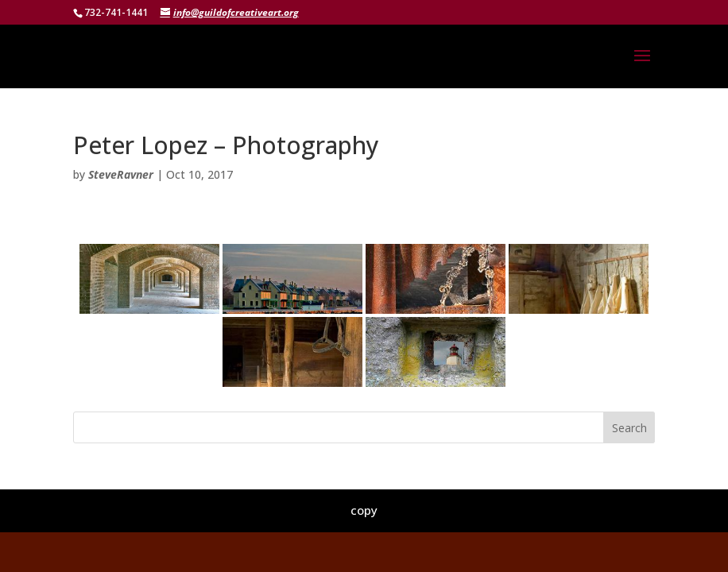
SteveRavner (121, 174)
